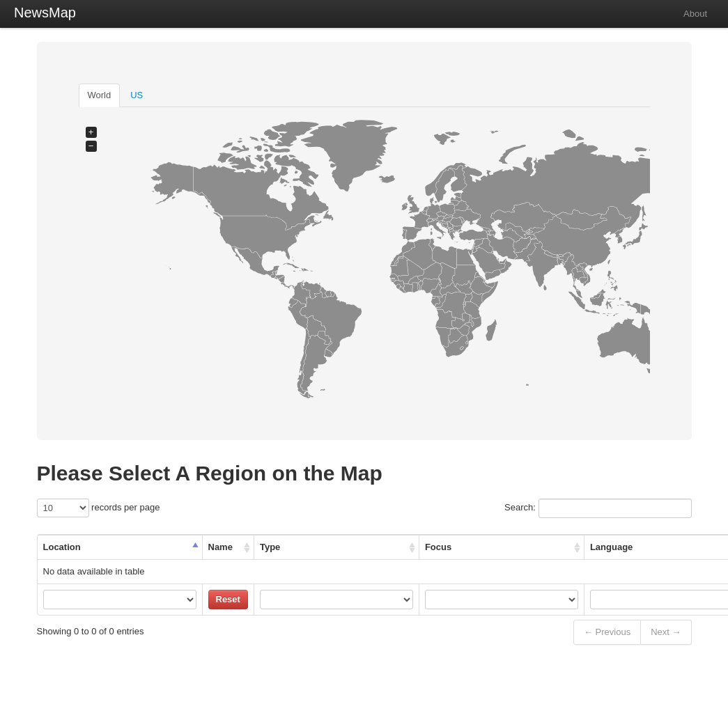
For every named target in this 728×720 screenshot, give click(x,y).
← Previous (607, 632)
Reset (228, 599)
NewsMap (45, 13)
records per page (99, 508)
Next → (666, 632)
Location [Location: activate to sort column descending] (62, 547)
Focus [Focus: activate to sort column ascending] (438, 547)
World (100, 95)
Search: (598, 508)
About (695, 14)
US (137, 95)
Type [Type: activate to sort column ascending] (270, 547)
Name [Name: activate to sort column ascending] (220, 547)
